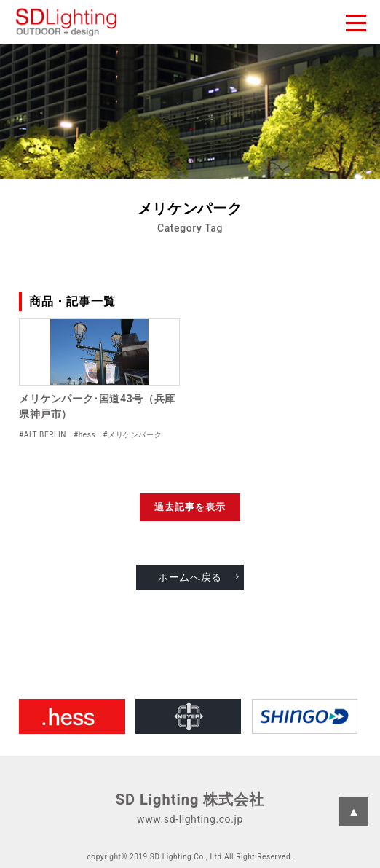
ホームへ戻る (190, 577)
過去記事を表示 (190, 507)
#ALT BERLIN (43, 435)
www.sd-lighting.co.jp (190, 819)
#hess (84, 435)
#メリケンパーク (132, 435)
